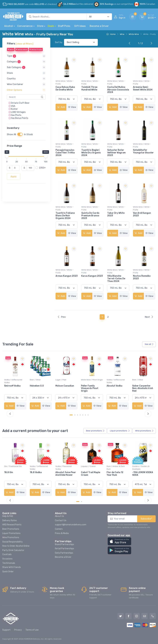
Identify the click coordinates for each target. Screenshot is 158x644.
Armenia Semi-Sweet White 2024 (143, 88)
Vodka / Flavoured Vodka (89, 468)
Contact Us (61, 520)
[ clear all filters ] (25, 44)
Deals (51, 26)
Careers (59, 529)
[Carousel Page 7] (88, 415)
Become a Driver (99, 26)
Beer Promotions (11, 529)
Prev (62, 317)
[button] (26, 56)
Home (111, 34)
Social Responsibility (12, 542)
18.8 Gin (34, 472)
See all (149, 344)
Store (40, 26)
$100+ (42, 168)
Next (149, 317)
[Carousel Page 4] (80, 415)
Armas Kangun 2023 (67, 276)
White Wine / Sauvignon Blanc (15, 381)
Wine (122, 34)
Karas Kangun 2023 (92, 276)
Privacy (18, 630)
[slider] (7, 156)
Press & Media (62, 533)
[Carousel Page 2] (75, 415)
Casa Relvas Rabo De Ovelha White (65, 88)
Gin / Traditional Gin (39, 466)
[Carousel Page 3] (78, 415)
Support (6, 630)
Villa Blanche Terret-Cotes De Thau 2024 (116, 279)
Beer (95, 431)
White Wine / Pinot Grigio (117, 380)
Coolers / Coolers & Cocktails (13, 468)
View (72, 107)
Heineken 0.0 (62, 386)
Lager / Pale (86, 380)
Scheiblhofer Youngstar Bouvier (143, 151)
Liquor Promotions (11, 533)
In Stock (28, 134)
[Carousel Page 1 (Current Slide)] (71, 415)
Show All (11, 134)
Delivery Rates (10, 520)
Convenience (25, 26)
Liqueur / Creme (114, 466)
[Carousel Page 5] (83, 415)
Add (61, 107)
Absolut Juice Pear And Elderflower (91, 474)
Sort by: (59, 42)
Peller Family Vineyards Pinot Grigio (115, 388)
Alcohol (8, 26)
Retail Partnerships (64, 549)
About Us (59, 516)
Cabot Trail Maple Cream (116, 474)
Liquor (120, 431)
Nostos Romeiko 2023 (142, 277)
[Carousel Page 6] (85, 415)
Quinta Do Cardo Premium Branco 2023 (90, 216)
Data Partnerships (64, 553)
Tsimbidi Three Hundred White (89, 88)
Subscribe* (146, 519)
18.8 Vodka (61, 472)
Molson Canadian (90, 386)
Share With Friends (12, 567)
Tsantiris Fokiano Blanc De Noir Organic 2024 (65, 216)
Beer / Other (61, 380)
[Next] (151, 44)
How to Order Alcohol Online (16, 546)
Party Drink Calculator (13, 550)
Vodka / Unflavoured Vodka (39, 381)
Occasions (7, 559)
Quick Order (8, 572)
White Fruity (36, 50)
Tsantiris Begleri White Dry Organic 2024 (91, 153)
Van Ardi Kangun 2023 (142, 214)
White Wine (134, 34)
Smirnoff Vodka (38, 386)
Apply (14, 177)
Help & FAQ (8, 516)
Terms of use (32, 630)
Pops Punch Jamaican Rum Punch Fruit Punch (14, 475)
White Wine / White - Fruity (64, 82)
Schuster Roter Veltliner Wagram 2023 (116, 153)
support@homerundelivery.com (71, 525)
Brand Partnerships (64, 544)
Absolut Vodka (140, 386)
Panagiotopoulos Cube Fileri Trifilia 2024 (65, 153)
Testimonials (9, 563)
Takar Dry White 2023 (116, 214)
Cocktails (7, 554)
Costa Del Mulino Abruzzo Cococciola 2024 (118, 90)
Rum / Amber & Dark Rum (141, 468)
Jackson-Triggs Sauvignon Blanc (13, 387)
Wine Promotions (11, 537)
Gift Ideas (80, 26)
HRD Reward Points (12, 525)
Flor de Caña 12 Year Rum (141, 474)
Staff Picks (64, 26)
